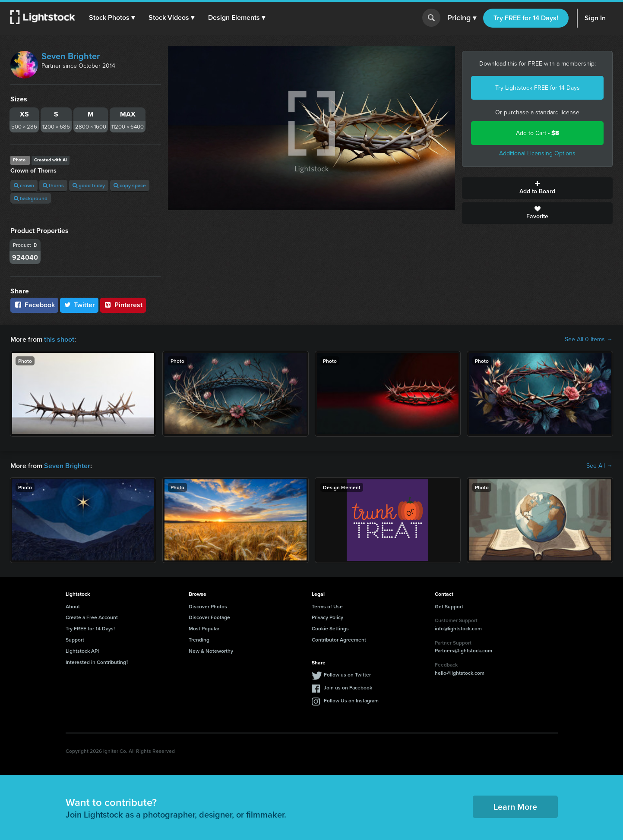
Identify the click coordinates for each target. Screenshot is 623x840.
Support (75, 640)
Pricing (462, 18)
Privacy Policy (327, 617)
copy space (130, 185)
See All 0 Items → (589, 340)
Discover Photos (208, 606)
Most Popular (204, 628)
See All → (599, 466)
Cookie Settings (330, 628)
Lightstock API (82, 651)
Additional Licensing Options (537, 153)
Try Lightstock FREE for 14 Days (538, 88)
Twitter (79, 305)
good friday (89, 185)
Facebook (34, 305)
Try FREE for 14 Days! (526, 18)
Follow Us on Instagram (351, 700)
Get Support (449, 606)
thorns (53, 185)
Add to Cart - (538, 133)
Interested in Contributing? (97, 662)
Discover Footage (209, 617)
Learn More (515, 807)
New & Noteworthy (211, 651)
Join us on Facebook (348, 687)
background (31, 198)
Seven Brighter (71, 56)
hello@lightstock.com (460, 673)
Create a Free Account (92, 617)
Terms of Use (327, 606)
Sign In (595, 18)
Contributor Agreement (339, 640)
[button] (112, 18)
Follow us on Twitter (347, 675)
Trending (199, 640)
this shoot (59, 339)
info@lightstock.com (458, 628)
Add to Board (537, 188)
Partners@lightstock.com (463, 650)
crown (24, 185)
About (73, 606)
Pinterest (123, 305)
